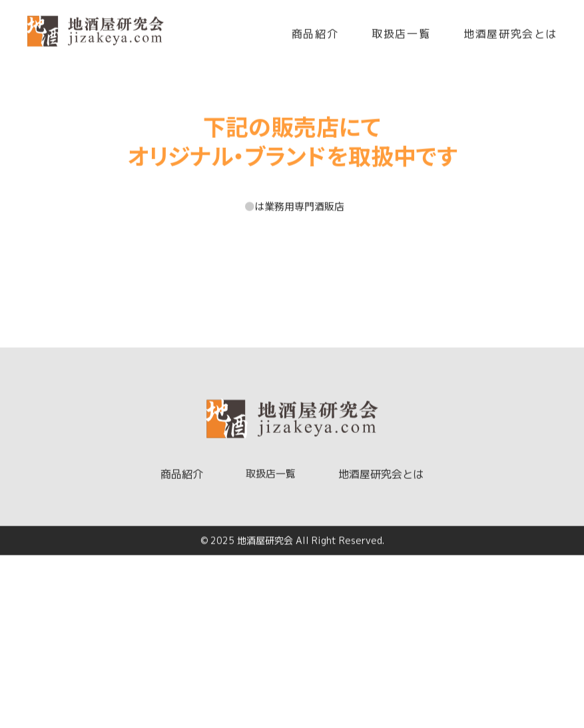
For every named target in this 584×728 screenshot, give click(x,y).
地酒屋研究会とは (510, 36)
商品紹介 (315, 36)
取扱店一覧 (401, 36)
